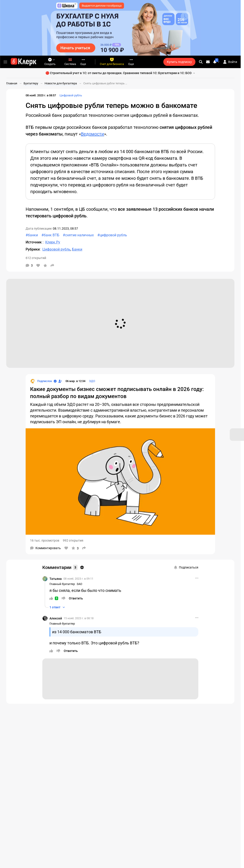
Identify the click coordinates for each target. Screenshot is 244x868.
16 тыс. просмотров (45, 540)
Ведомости (92, 134)
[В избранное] (45, 265)
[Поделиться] (52, 265)
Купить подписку (179, 62)
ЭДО (92, 381)
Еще (83, 62)
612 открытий (36, 258)
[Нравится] (38, 265)
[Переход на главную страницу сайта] (24, 62)
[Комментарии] (29, 265)
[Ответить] (76, 598)
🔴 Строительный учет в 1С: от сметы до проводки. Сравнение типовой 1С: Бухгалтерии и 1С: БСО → (120, 73)
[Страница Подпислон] (41, 381)
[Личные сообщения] (208, 62)
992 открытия (73, 540)
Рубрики (33, 249)
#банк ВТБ (50, 235)
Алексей (56, 618)
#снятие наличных (78, 235)
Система (70, 62)
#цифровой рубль (112, 235)
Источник (34, 242)
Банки (77, 249)
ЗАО (79, 584)
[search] (201, 62)
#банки (32, 235)
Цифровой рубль (71, 95)
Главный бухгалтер (62, 584)
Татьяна (56, 579)
